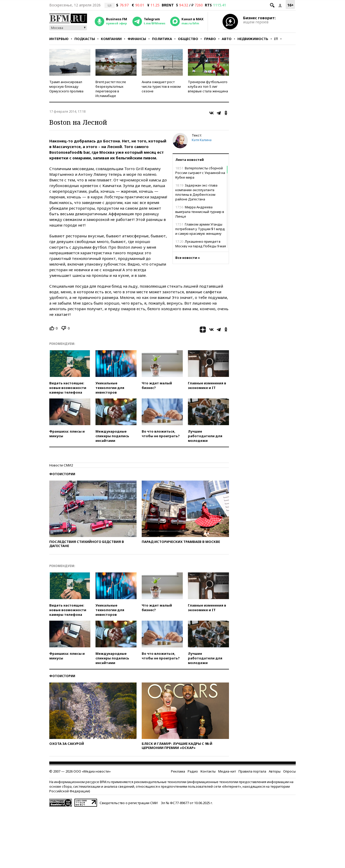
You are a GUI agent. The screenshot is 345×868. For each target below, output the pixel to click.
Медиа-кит (227, 771)
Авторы (275, 771)
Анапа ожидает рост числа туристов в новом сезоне (161, 86)
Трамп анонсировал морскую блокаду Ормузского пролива (66, 86)
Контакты (208, 771)
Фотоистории (62, 474)
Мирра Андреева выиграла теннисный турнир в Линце (200, 212)
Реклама (178, 771)
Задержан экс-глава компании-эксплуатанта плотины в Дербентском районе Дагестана (196, 192)
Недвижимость (253, 39)
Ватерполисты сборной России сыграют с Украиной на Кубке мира (200, 173)
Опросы (289, 771)
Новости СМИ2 (61, 465)
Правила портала (252, 771)
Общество (188, 39)
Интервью (59, 39)
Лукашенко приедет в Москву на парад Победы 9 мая (201, 244)
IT (276, 39)
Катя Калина (202, 140)
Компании (111, 39)
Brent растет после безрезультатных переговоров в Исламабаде (111, 89)
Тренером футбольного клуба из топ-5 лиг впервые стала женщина (208, 86)
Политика (162, 39)
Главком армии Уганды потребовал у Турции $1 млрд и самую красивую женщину (200, 229)
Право (210, 39)
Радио (193, 771)
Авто (227, 39)
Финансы (137, 39)
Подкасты (85, 39)
